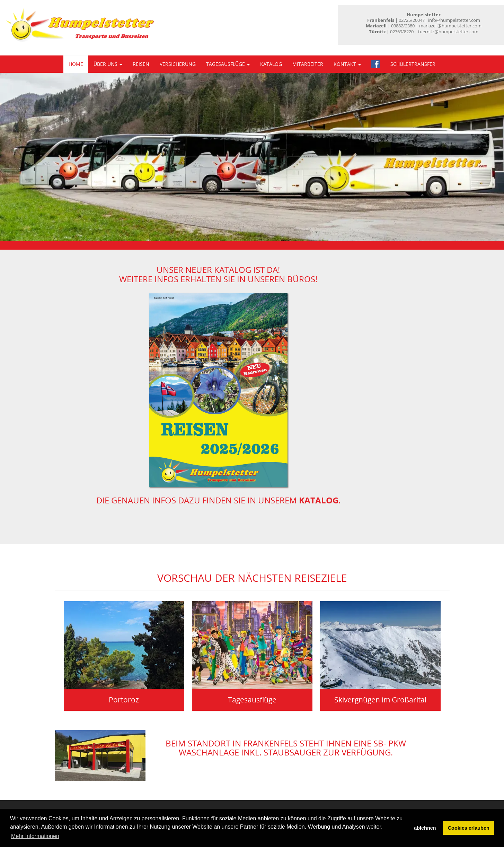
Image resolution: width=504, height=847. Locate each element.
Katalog (271, 64)
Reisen (141, 64)
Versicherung (178, 64)
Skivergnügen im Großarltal (380, 700)
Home (76, 64)
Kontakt (347, 64)
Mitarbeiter (308, 64)
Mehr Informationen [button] (35, 836)
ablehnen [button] (425, 828)
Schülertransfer (413, 64)
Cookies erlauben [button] (469, 828)
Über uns (108, 64)
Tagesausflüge (228, 64)
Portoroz (124, 700)
